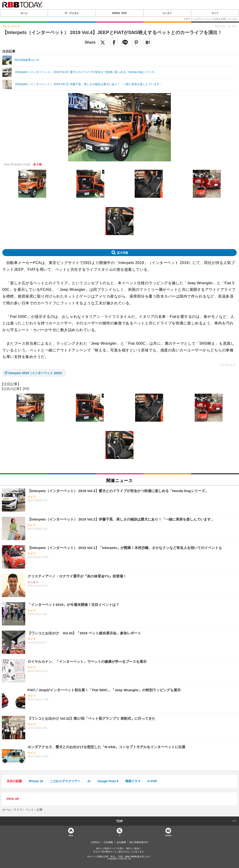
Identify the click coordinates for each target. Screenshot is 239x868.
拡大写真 (123, 253)
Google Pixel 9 (108, 781)
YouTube (168, 835)
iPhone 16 (36, 781)
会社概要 (121, 842)
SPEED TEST (119, 13)
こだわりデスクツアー (65, 781)
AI (89, 781)
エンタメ (167, 13)
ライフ (215, 13)
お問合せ (95, 842)
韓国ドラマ (133, 781)
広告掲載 (108, 842)
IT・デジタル (72, 13)
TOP (120, 821)
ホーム (24, 13)
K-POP (152, 781)
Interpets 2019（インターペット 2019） (36, 373)
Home (71, 835)
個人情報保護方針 (139, 842)
